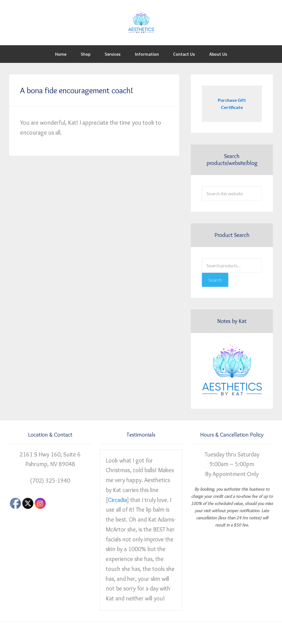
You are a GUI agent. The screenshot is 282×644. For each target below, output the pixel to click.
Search (215, 280)
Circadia (117, 500)
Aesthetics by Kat (141, 22)
